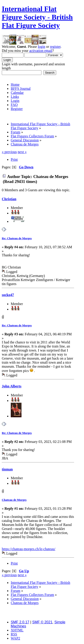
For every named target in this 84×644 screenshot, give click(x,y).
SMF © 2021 (42, 622)
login (42, 47)
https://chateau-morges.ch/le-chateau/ (29, 549)
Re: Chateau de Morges (17, 238)
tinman (7, 469)
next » (22, 152)
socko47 (8, 295)
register (55, 47)
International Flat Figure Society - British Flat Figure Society (37, 17)
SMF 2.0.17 (20, 622)
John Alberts (12, 386)
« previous (9, 152)
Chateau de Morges (14, 500)
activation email (41, 51)
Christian (9, 199)
